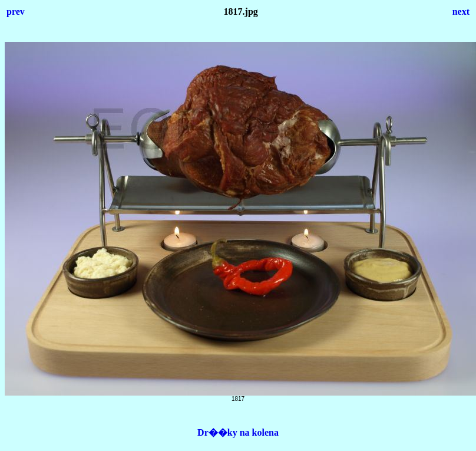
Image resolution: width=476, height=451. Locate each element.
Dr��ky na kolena (238, 432)
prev (16, 11)
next (461, 11)
